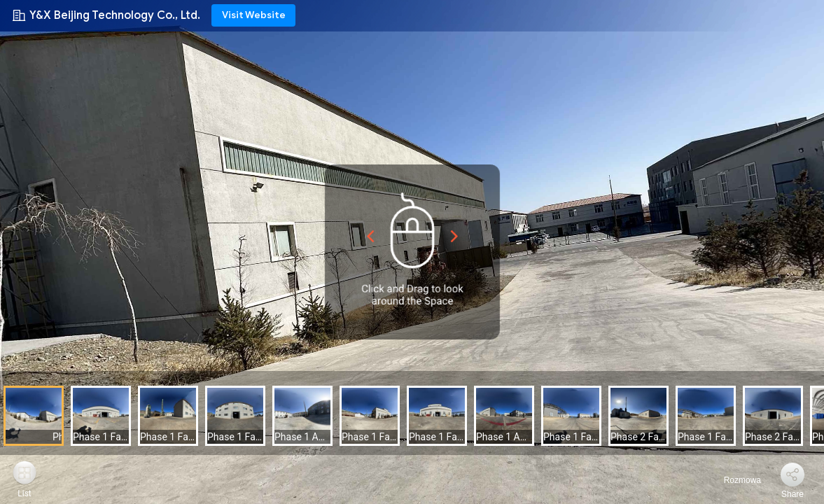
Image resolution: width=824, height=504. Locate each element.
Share (792, 494)
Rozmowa (734, 480)
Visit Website (254, 15)
